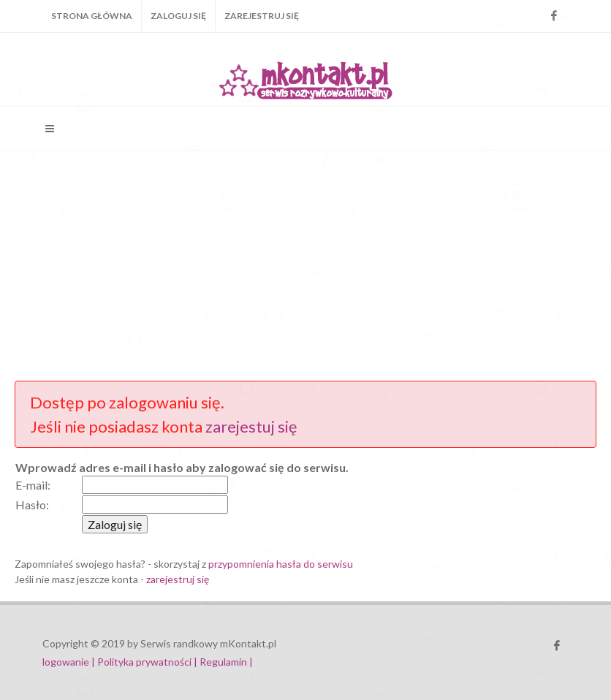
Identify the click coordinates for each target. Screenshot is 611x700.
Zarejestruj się (262, 16)
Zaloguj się (178, 16)
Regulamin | (226, 662)
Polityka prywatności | (147, 662)
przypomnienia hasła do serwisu (281, 564)
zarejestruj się (178, 579)
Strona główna (92, 16)
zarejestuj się (251, 426)
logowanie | (70, 662)
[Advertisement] (305, 264)
